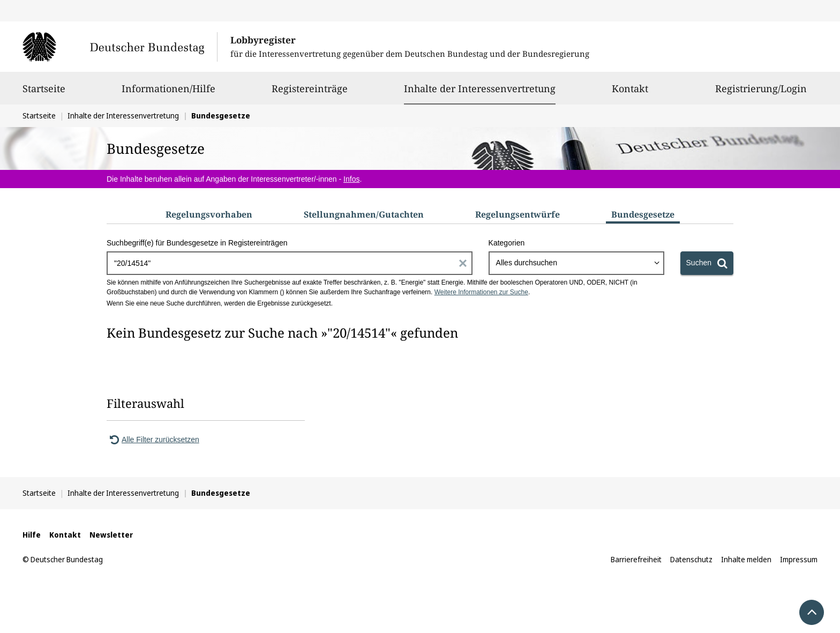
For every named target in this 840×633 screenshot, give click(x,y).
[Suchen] (707, 263)
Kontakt (630, 93)
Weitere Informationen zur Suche (481, 292)
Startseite (44, 93)
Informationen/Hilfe (168, 93)
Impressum (799, 559)
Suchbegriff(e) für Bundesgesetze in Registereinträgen (197, 243)
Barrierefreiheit (636, 559)
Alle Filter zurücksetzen (153, 440)
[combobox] (576, 263)
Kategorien (507, 243)
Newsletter (111, 535)
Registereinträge (310, 93)
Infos (351, 179)
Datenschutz (691, 559)
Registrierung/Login (761, 93)
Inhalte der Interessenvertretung (480, 88)
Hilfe (32, 535)
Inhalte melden (746, 559)
